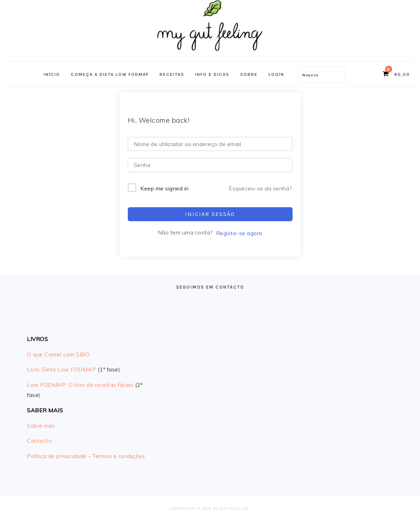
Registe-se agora (239, 233)
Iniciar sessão (210, 214)
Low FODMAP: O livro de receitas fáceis (80, 385)
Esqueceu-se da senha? (260, 188)
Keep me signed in (165, 188)
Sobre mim (41, 426)
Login (276, 74)
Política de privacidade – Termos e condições (86, 456)
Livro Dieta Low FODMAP (61, 369)
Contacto (39, 441)
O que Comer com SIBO (58, 354)
